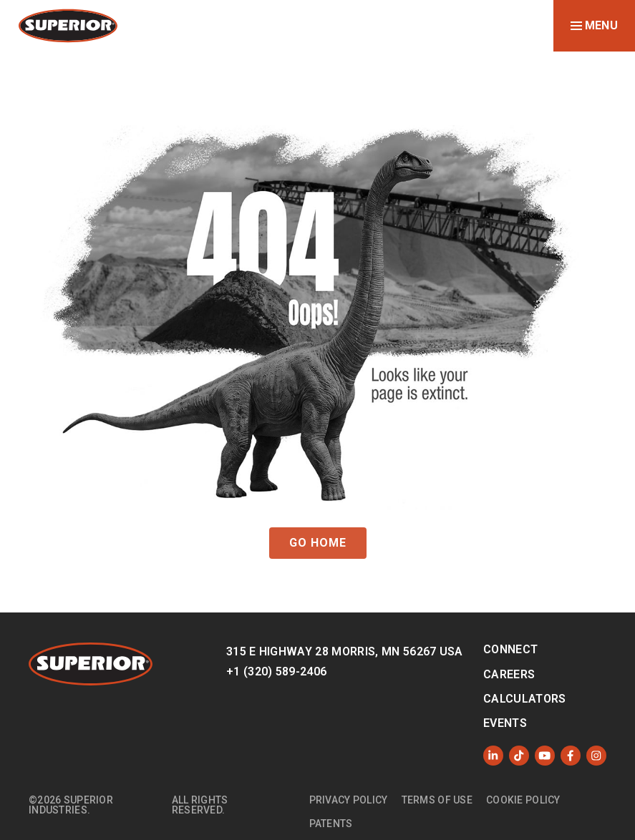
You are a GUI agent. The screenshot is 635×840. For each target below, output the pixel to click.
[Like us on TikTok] (519, 756)
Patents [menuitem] (331, 824)
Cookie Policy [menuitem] (523, 800)
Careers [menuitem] (509, 674)
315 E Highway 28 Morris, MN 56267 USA (345, 651)
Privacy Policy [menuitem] (349, 800)
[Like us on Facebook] (571, 756)
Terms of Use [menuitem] (437, 800)
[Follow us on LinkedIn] (493, 756)
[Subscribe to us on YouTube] (545, 756)
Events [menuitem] (505, 723)
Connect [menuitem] (510, 649)
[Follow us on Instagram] (596, 756)
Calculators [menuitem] (525, 699)
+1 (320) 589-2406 (276, 671)
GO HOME (318, 543)
